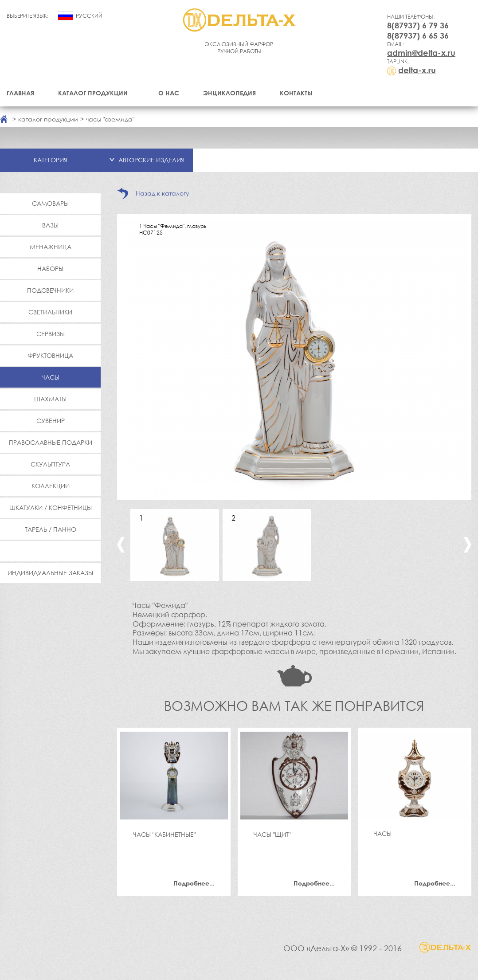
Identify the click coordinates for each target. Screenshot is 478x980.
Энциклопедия (229, 93)
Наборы (50, 269)
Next (468, 545)
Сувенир (51, 421)
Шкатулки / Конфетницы (51, 508)
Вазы (50, 225)
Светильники (50, 312)
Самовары (50, 203)
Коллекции (51, 486)
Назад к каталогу (163, 193)
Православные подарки (51, 442)
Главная (20, 93)
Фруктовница (50, 355)
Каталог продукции (93, 93)
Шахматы (50, 399)
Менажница (51, 247)
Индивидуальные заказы (50, 573)
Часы (51, 377)
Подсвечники (50, 290)
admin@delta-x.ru (421, 53)
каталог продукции (48, 119)
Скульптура (50, 464)
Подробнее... (194, 883)
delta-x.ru (417, 70)
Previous (121, 545)
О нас (169, 93)
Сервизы (51, 334)
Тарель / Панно (51, 529)
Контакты (296, 93)
